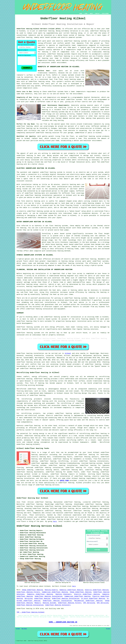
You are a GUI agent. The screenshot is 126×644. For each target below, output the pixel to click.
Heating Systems (49, 603)
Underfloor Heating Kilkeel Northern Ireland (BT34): (39, 29)
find (23, 502)
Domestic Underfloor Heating (71, 590)
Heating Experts (51, 590)
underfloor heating (46, 31)
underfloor (21, 156)
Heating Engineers (63, 594)
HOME (81, 14)
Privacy (108, 629)
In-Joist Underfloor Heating (93, 599)
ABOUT (91, 14)
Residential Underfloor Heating (88, 601)
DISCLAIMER (105, 14)
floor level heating (67, 79)
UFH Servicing (89, 603)
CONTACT (97, 14)
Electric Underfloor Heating (97, 590)
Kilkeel (68, 353)
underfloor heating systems (75, 41)
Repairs (38, 603)
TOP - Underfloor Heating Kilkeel (31, 612)
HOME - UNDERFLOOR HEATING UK (63, 622)
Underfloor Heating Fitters (28, 592)
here (55, 521)
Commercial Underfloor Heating (55, 592)
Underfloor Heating (42, 599)
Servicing (28, 599)
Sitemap (18, 629)
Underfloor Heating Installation (49, 596)
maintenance (85, 107)
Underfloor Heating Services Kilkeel (39, 526)
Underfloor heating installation (30, 353)
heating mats (75, 185)
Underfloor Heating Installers (58, 605)
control (85, 102)
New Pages (24, 629)
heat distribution (24, 84)
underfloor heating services (29, 362)
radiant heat (37, 138)
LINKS (86, 14)
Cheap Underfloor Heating (32, 590)
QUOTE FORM (64, 481)
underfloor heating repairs (63, 474)
